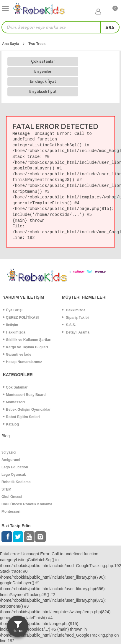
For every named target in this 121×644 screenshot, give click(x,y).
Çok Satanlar (15, 387)
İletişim (10, 325)
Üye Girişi (13, 310)
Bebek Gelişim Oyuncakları (27, 410)
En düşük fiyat (43, 81)
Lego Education (15, 467)
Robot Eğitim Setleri (21, 417)
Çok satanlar (43, 61)
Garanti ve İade (17, 355)
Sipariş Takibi (75, 318)
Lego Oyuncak (14, 475)
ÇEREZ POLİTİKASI (21, 318)
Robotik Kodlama (16, 482)
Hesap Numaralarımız (22, 362)
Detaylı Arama (76, 332)
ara (110, 28)
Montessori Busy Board (24, 395)
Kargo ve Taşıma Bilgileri (26, 347)
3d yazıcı (9, 452)
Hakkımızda (14, 332)
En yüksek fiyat (43, 92)
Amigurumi (11, 460)
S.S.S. (69, 325)
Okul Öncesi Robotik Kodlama (27, 504)
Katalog (11, 424)
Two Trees (37, 44)
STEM (6, 489)
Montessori (14, 402)
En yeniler (43, 71)
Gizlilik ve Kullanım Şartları (27, 340)
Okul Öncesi (12, 497)
